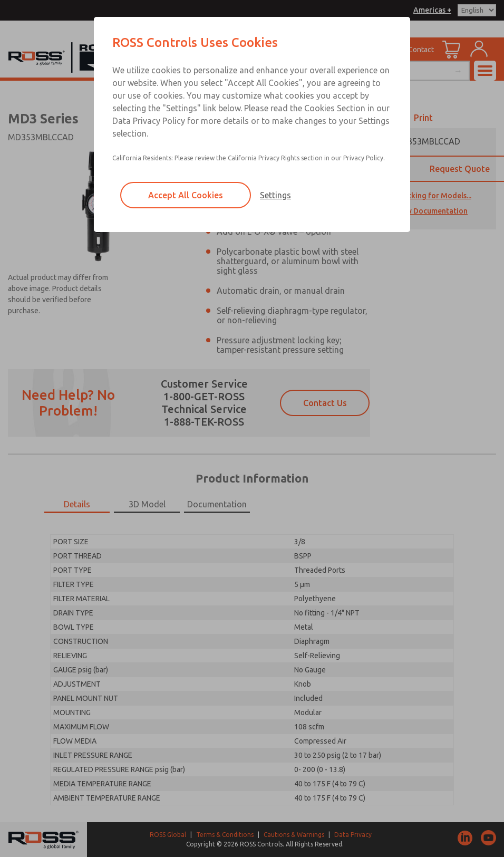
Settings (275, 195)
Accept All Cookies (186, 195)
